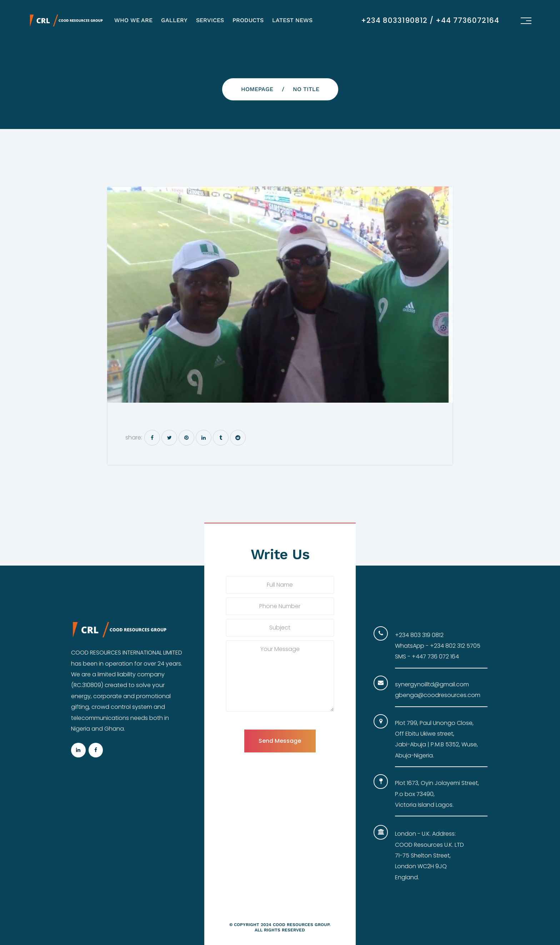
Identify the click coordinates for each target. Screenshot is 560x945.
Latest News (292, 20)
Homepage (257, 89)
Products (248, 20)
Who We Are (133, 20)
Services (210, 20)
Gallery (174, 20)
